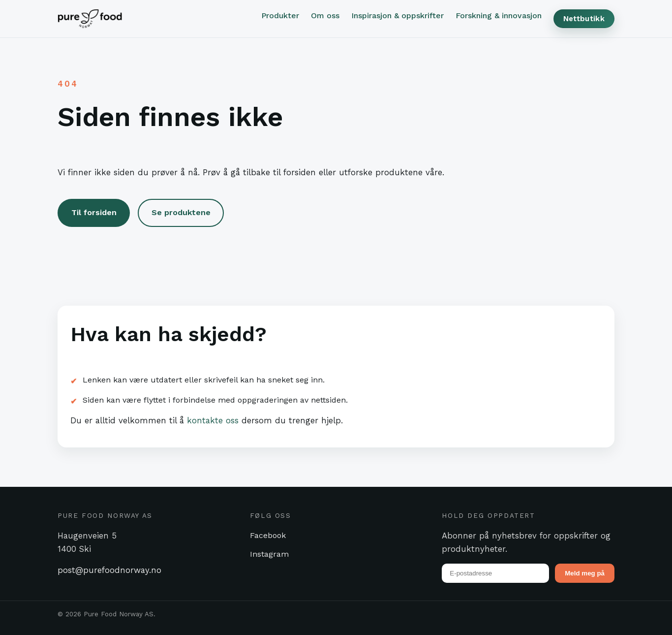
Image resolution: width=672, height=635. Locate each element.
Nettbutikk (584, 19)
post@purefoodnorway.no (109, 570)
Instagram (269, 554)
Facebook (268, 535)
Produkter (280, 16)
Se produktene (181, 212)
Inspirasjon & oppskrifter (397, 16)
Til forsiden (94, 212)
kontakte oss (213, 420)
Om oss (325, 16)
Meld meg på (585, 573)
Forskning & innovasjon (499, 16)
